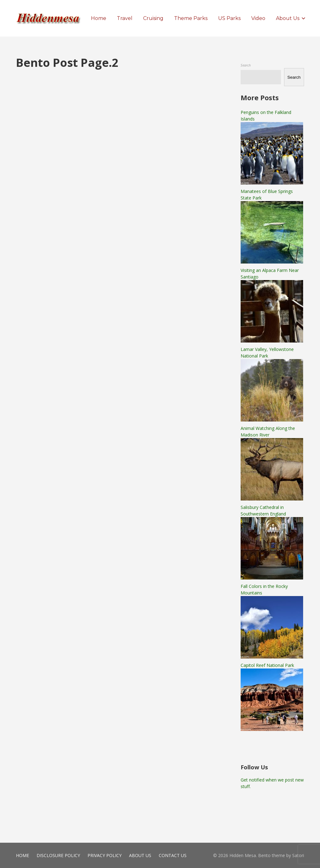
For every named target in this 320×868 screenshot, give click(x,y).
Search (246, 65)
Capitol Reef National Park (267, 665)
